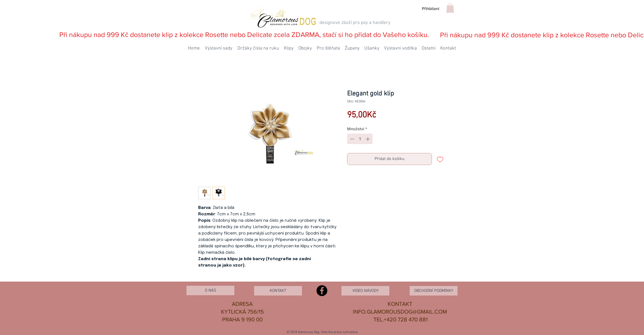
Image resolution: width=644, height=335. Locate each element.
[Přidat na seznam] (440, 159)
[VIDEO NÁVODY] (365, 291)
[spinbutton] (360, 139)
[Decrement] (352, 139)
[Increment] (368, 139)
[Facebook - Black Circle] (322, 291)
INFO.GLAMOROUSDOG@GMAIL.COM (400, 312)
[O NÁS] (210, 290)
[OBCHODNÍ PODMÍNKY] (434, 291)
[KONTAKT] (278, 291)
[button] (450, 8)
